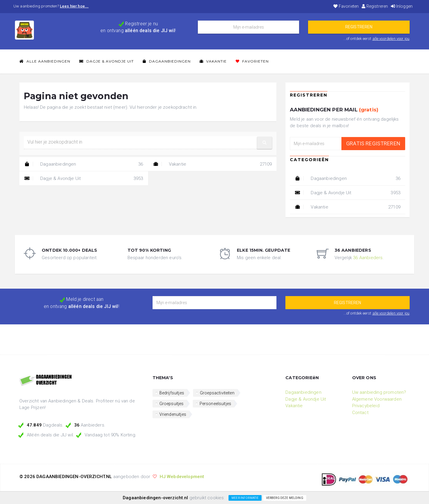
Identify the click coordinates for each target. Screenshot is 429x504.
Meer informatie (245, 498)
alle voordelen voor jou (391, 39)
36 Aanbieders (368, 258)
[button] (265, 143)
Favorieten (346, 6)
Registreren (375, 6)
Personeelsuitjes (216, 404)
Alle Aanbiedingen (45, 61)
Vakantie (213, 61)
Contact (360, 413)
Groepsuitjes (172, 404)
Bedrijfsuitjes (172, 393)
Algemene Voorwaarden (377, 399)
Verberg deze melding (285, 498)
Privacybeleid (366, 406)
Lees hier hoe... (74, 6)
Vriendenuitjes (173, 414)
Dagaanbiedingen (167, 61)
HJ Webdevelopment (182, 477)
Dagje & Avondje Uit (107, 61)
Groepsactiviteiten (217, 393)
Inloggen (402, 6)
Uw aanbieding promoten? (379, 392)
